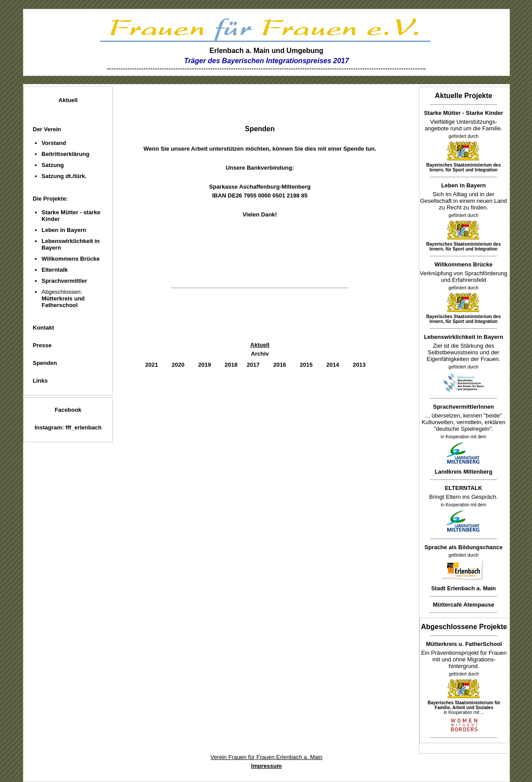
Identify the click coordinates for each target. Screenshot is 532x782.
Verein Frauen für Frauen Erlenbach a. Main (266, 757)
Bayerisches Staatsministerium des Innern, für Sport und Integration (464, 167)
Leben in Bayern (64, 230)
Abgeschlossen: (63, 298)
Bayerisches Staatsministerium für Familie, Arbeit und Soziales (464, 705)
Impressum (266, 766)
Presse (42, 345)
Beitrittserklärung (65, 154)
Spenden (45, 363)
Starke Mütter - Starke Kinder (463, 113)
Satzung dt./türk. (64, 176)
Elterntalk (55, 270)
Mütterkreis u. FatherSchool (464, 644)
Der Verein (47, 129)
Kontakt (43, 328)
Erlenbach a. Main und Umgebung (266, 51)
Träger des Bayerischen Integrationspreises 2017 (266, 61)
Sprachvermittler (64, 281)
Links (40, 381)
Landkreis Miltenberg (464, 472)
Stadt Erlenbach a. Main (464, 588)
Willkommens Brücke (70, 259)
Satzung (53, 165)
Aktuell (68, 100)
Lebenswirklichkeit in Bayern (463, 337)
